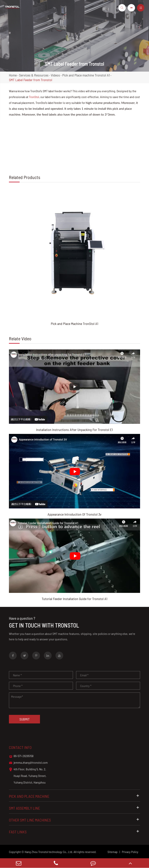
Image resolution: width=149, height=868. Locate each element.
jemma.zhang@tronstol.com (28, 763)
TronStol (34, 97)
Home (13, 75)
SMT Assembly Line (74, 808)
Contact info (20, 747)
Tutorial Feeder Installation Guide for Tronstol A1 (74, 599)
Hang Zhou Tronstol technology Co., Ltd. (49, 852)
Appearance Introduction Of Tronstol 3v (74, 514)
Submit (25, 719)
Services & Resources (34, 75)
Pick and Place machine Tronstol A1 (86, 75)
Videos (55, 75)
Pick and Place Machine (74, 796)
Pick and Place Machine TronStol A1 (74, 324)
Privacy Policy (130, 852)
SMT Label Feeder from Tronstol (31, 80)
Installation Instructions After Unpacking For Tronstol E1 (74, 430)
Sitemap (113, 852)
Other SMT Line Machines (74, 820)
